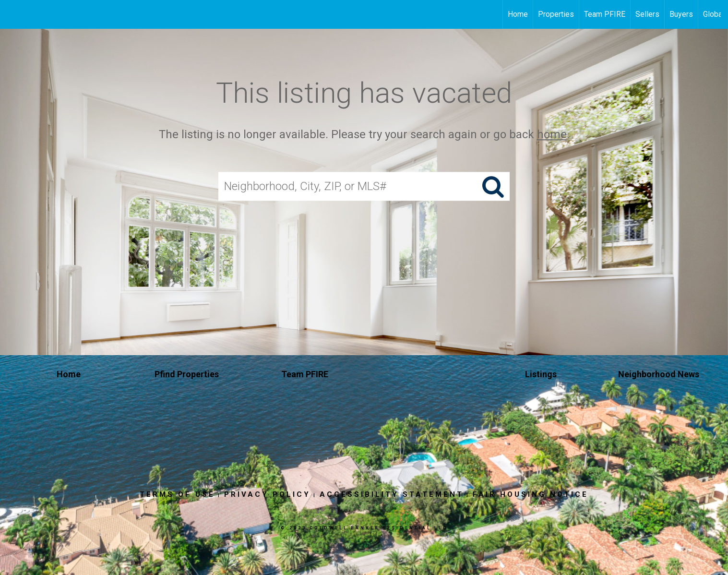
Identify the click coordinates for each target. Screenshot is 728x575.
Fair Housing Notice (531, 494)
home (552, 134)
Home (518, 14)
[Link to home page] (12, 14)
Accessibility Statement (392, 494)
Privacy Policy (267, 494)
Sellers (647, 14)
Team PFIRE (605, 14)
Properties (556, 14)
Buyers (681, 14)
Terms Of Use (177, 494)
